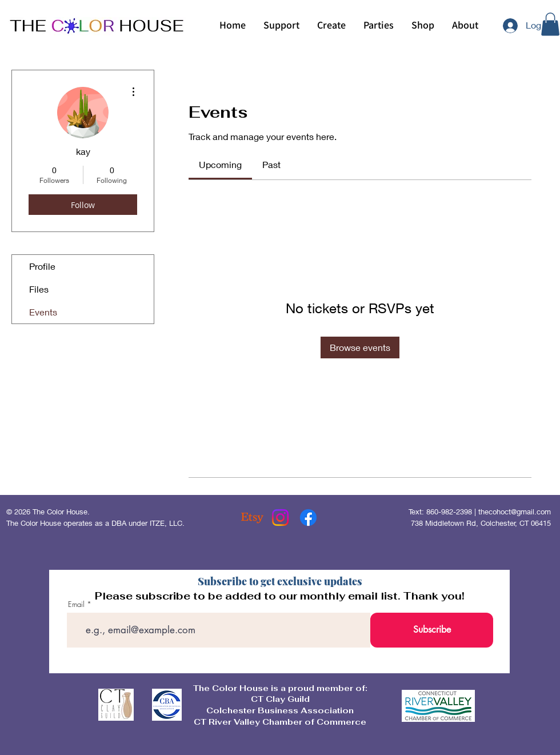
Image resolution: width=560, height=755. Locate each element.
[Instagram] (280, 518)
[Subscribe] (432, 630)
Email (76, 604)
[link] (220, 164)
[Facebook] (308, 518)
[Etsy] (252, 518)
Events (43, 312)
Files (39, 289)
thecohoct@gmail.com (515, 512)
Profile (42, 266)
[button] (331, 25)
